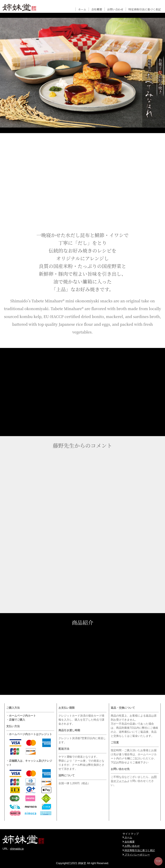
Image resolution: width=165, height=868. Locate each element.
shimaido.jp (17, 849)
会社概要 (97, 9)
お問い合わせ (115, 9)
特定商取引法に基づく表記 (145, 9)
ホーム (82, 9)
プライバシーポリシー (136, 855)
